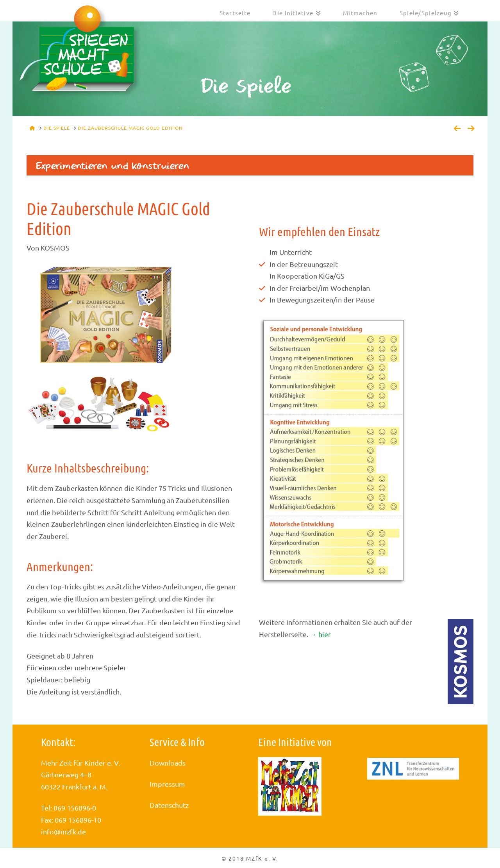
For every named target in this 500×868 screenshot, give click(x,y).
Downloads (168, 763)
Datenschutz (169, 805)
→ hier (320, 634)
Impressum (167, 784)
